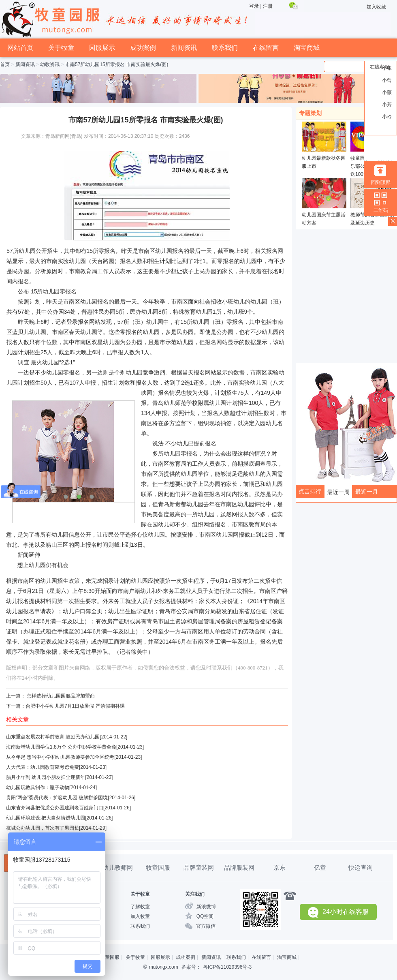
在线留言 (266, 48)
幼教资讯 (50, 64)
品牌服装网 (239, 868)
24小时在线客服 (338, 912)
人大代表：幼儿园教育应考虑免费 (43, 767)
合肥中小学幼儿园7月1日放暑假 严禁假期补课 (75, 706)
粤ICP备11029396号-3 (227, 967)
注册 (268, 6)
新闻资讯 (184, 48)
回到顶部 (381, 182)
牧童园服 (158, 868)
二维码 (381, 210)
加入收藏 (376, 7)
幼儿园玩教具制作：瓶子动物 (38, 787)
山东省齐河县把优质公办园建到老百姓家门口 (55, 808)
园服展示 (102, 48)
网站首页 (20, 48)
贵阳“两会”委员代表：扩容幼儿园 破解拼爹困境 (57, 798)
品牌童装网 (199, 868)
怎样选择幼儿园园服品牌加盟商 (61, 696)
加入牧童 (140, 916)
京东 (280, 868)
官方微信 (206, 926)
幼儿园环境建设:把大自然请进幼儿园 (46, 818)
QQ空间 (205, 916)
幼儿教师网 (118, 868)
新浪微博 (206, 907)
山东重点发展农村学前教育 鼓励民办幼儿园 (53, 737)
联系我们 (225, 48)
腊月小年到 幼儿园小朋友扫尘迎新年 (46, 777)
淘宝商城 (307, 48)
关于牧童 (61, 48)
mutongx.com (164, 967)
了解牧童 (140, 907)
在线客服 (380, 67)
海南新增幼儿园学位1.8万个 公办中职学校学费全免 (61, 747)
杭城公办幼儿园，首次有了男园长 (43, 828)
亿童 (320, 868)
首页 (5, 64)
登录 (254, 6)
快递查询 (361, 868)
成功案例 (143, 48)
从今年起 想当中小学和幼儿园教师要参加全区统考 (60, 757)
